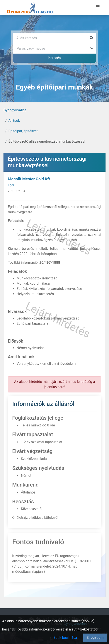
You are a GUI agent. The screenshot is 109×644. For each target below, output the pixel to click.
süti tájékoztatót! (85, 629)
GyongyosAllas (15, 110)
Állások (14, 121)
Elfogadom (95, 638)
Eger (11, 185)
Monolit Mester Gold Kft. (30, 179)
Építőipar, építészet (23, 131)
